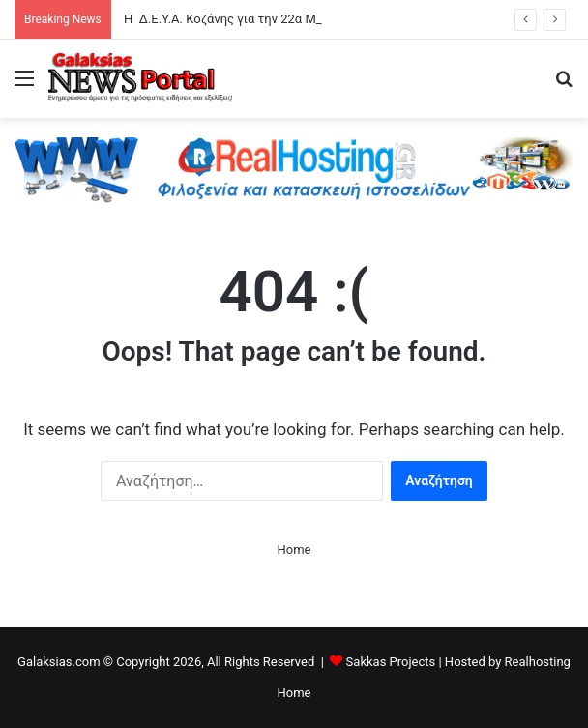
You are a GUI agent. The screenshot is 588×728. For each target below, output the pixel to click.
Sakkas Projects (391, 662)
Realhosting (538, 662)
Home (294, 550)
